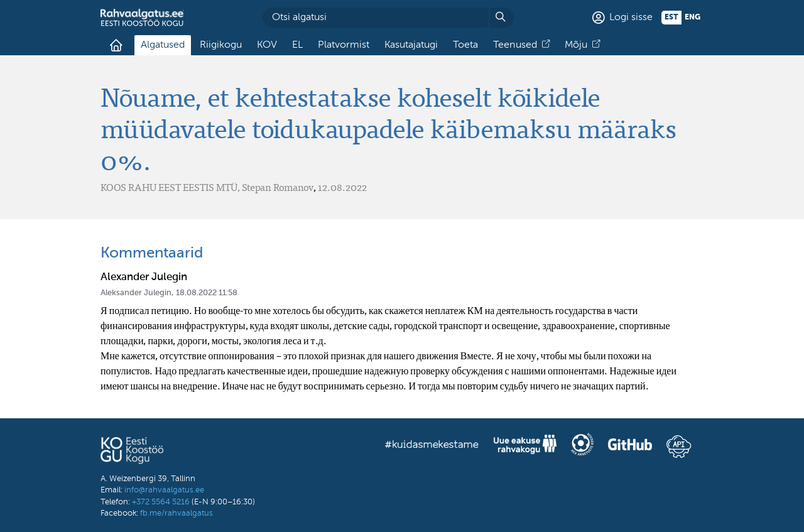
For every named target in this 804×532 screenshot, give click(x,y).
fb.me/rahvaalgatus (177, 513)
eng (693, 18)
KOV (267, 45)
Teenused (515, 45)
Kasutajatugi (411, 45)
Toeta (465, 45)
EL (297, 45)
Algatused (163, 45)
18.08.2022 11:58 (207, 293)
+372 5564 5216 (161, 502)
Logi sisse (631, 18)
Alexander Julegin (144, 277)
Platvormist (344, 45)
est (671, 18)
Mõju (576, 45)
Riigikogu (221, 45)
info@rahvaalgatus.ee (164, 490)
